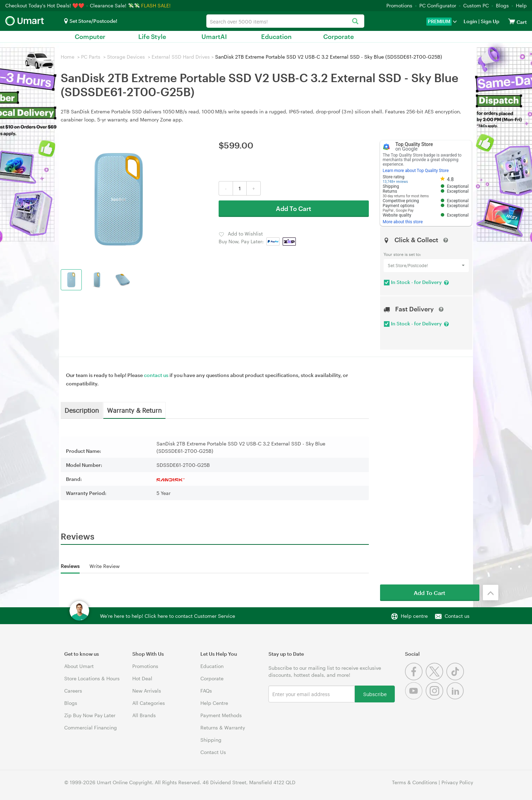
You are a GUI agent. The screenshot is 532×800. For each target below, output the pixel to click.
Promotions (399, 5)
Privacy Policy (457, 782)
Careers (73, 691)
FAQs (206, 691)
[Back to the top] (491, 593)
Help (521, 5)
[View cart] (512, 21)
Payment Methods (221, 715)
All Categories (149, 703)
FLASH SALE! (156, 5)
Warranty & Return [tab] (134, 410)
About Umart (79, 666)
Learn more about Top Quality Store (416, 171)
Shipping (211, 740)
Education (276, 37)
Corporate (338, 37)
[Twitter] (436, 678)
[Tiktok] (456, 678)
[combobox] (285, 21)
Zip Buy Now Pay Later (90, 715)
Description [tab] (82, 410)
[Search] (355, 22)
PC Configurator (438, 5)
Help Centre (214, 703)
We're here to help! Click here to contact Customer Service (168, 616)
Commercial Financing (91, 728)
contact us (156, 375)
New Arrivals (147, 691)
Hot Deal (142, 678)
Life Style (152, 37)
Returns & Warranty (223, 728)
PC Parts (91, 57)
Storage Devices (126, 57)
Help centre (414, 616)
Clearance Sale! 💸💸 (115, 5)
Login (470, 21)
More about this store (403, 222)
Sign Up (490, 21)
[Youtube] (415, 698)
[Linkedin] (456, 698)
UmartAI (214, 37)
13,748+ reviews (395, 182)
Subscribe (375, 694)
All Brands (144, 715)
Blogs (502, 5)
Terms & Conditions (415, 782)
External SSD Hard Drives (181, 57)
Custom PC (476, 5)
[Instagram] (436, 698)
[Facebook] (415, 678)
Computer (90, 37)
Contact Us (213, 752)
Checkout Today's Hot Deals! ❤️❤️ (45, 5)
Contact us (457, 616)
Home (68, 57)
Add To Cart (294, 209)
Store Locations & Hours (92, 678)
